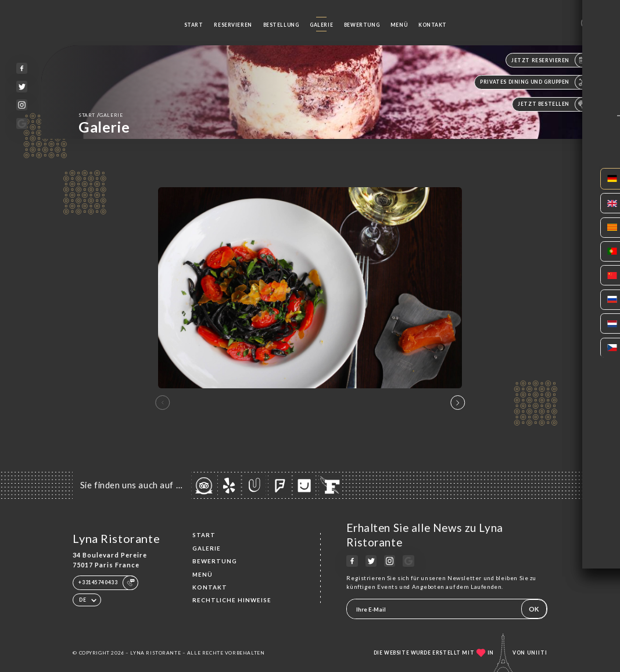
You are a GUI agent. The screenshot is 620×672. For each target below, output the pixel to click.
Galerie (321, 25)
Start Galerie (101, 115)
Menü (399, 25)
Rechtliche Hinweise (232, 600)
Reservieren (233, 25)
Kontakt (433, 25)
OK (534, 609)
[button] (458, 403)
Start (194, 25)
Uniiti (537, 653)
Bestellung (281, 25)
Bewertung (362, 25)
